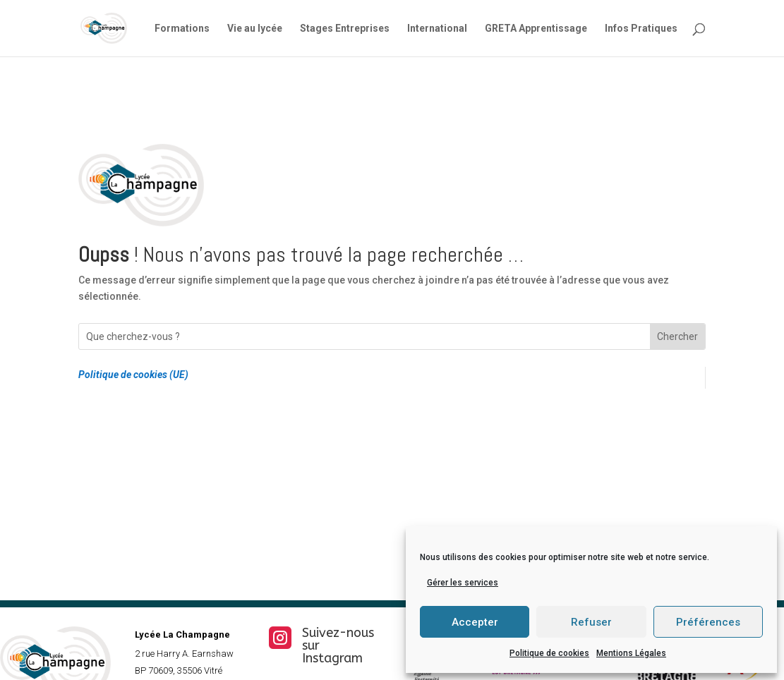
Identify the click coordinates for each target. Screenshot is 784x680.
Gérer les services (463, 583)
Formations (182, 29)
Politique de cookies (549, 653)
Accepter (475, 622)
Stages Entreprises (345, 29)
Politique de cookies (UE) (133, 375)
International (437, 29)
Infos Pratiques (641, 29)
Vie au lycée (255, 29)
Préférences (708, 622)
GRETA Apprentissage (536, 29)
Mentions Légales (631, 653)
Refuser (591, 622)
